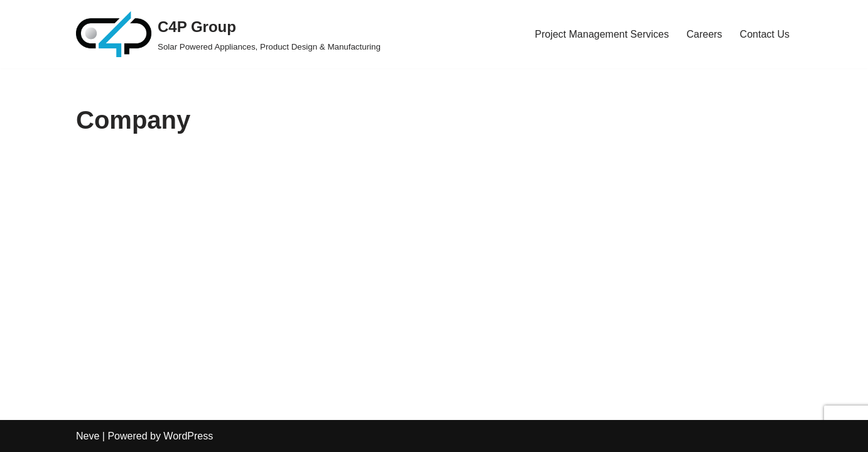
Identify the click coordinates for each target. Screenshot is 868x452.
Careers (704, 34)
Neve (88, 436)
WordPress (188, 436)
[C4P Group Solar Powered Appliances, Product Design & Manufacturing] (228, 34)
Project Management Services (602, 34)
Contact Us (765, 34)
